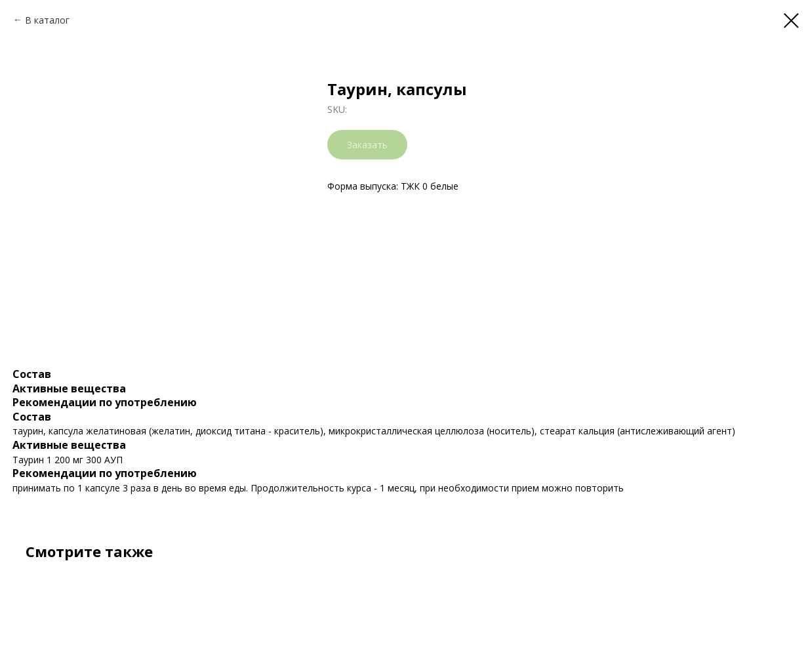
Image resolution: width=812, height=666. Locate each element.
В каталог (47, 20)
